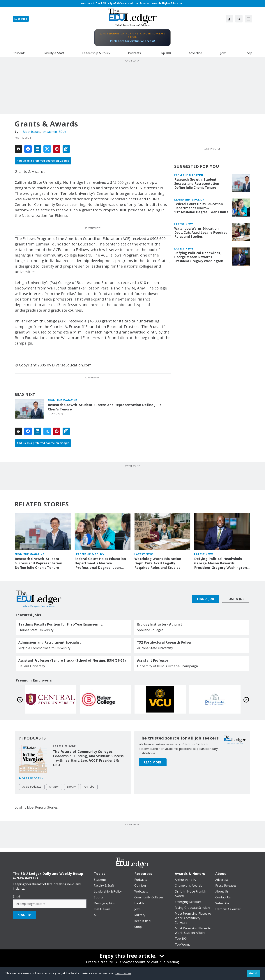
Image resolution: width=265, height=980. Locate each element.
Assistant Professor (153, 661)
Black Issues (32, 132)
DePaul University (32, 666)
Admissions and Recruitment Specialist (50, 642)
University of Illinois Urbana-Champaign (167, 666)
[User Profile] (229, 19)
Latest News (184, 224)
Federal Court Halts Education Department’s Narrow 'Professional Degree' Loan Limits (201, 208)
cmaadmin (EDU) (54, 132)
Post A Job (236, 599)
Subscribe (21, 19)
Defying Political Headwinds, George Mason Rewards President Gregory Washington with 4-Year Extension (199, 257)
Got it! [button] (253, 973)
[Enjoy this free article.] (132, 956)
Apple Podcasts (32, 787)
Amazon (54, 787)
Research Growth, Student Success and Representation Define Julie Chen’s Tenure (105, 407)
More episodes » (31, 778)
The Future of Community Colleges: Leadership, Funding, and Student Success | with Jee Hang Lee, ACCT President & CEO (88, 758)
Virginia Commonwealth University (44, 648)
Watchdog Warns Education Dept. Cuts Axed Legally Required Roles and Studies (201, 233)
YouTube (89, 787)
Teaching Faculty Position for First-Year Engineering (60, 624)
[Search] (239, 19)
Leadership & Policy (189, 200)
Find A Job (206, 599)
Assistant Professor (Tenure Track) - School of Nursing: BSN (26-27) (72, 661)
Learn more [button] (123, 973)
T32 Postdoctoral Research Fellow (164, 642)
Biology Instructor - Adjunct (160, 624)
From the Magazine (63, 400)
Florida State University (36, 630)
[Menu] (248, 19)
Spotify (71, 787)
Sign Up (24, 915)
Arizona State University (155, 648)
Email (17, 896)
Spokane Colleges (150, 630)
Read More (153, 758)
